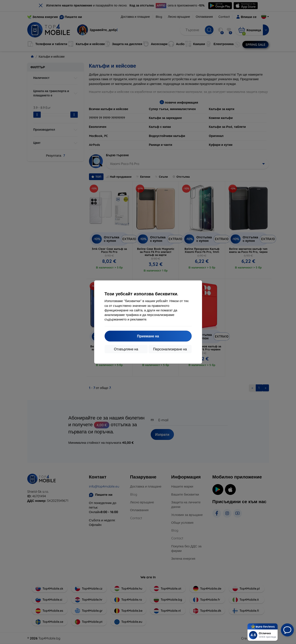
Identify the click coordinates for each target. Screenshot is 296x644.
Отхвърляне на (126, 349)
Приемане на (148, 336)
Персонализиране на (170, 349)
